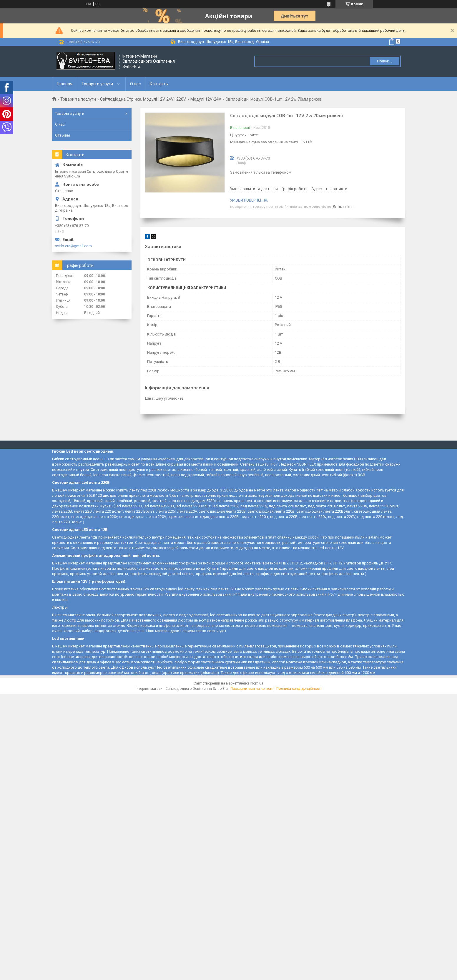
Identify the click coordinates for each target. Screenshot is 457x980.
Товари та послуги (78, 99)
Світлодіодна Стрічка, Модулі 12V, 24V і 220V (143, 99)
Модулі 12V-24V (206, 99)
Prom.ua (257, 683)
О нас (135, 84)
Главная (65, 84)
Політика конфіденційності (299, 689)
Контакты (159, 84)
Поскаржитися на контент (252, 689)
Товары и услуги (97, 84)
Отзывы (63, 135)
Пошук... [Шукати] (384, 61)
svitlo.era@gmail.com (73, 246)
